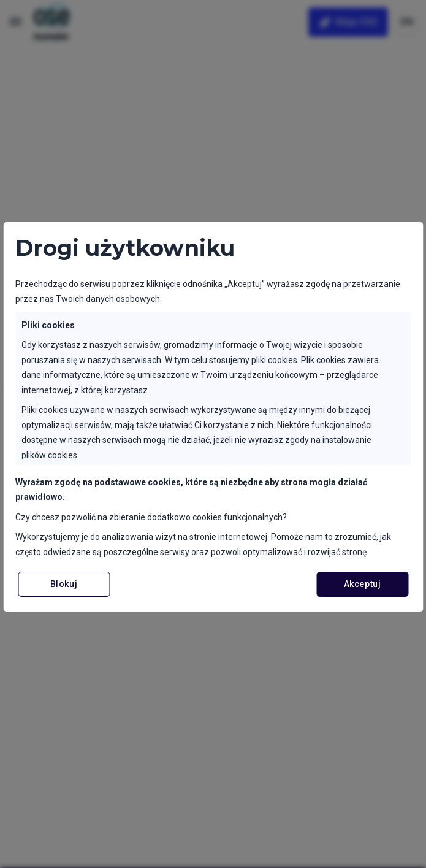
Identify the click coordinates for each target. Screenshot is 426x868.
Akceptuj (362, 584)
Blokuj (64, 584)
